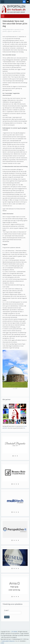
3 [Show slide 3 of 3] (17, 456)
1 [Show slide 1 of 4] (12, 484)
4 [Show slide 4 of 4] (18, 484)
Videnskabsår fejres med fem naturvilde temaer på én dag (15, 24)
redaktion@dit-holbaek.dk (8, 641)
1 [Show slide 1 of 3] (13, 456)
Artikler (2, 643)
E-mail (7, 610)
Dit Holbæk (14, 632)
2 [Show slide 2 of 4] (14, 484)
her (24, 428)
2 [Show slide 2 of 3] (15, 456)
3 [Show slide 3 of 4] (16, 484)
